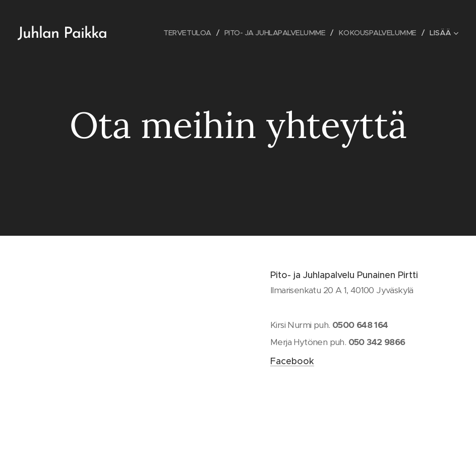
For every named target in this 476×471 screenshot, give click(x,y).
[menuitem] (180, 33)
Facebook (292, 361)
